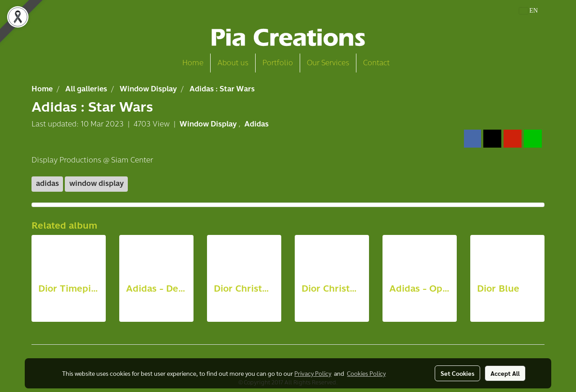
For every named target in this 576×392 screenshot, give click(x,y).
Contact (376, 63)
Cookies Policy (366, 373)
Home (193, 63)
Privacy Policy (313, 373)
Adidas (256, 124)
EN (529, 11)
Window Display (209, 124)
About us (233, 63)
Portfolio (278, 63)
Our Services (328, 63)
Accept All (505, 373)
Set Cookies (457, 373)
